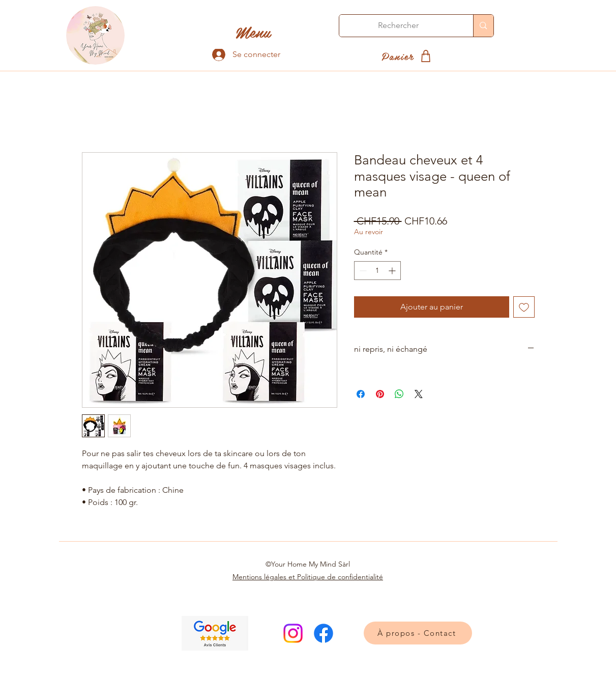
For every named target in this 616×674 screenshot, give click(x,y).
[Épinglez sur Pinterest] (380, 394)
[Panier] (408, 56)
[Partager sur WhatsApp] (399, 394)
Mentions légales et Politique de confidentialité (308, 577)
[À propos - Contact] (418, 633)
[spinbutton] (377, 271)
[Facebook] (324, 633)
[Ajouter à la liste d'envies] (524, 307)
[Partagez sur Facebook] (361, 394)
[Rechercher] (399, 26)
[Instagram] (293, 633)
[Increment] (393, 271)
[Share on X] (419, 394)
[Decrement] (362, 271)
